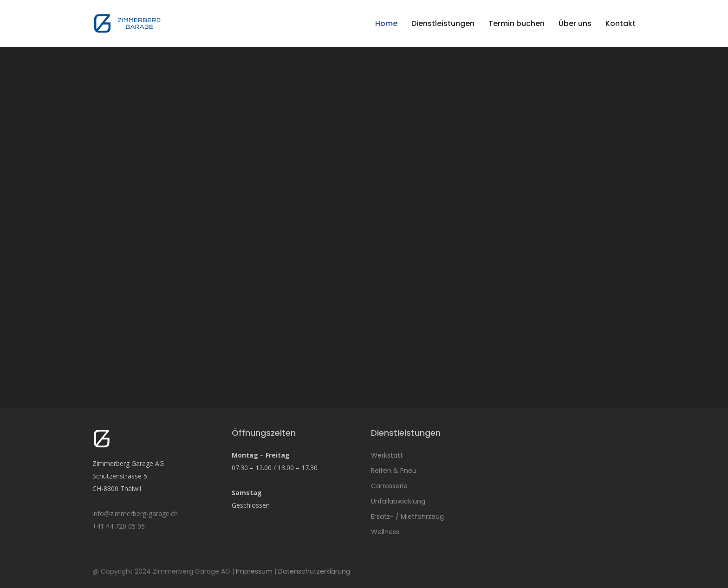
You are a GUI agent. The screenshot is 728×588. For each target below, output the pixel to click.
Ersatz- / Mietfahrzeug (407, 517)
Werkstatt (387, 455)
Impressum (254, 571)
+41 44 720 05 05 (119, 526)
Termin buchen (517, 23)
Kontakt (621, 23)
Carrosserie (389, 486)
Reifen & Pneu (394, 471)
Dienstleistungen (443, 23)
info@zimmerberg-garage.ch (135, 514)
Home (386, 23)
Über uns (575, 23)
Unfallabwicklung (398, 501)
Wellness (385, 532)
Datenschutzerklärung (314, 571)
